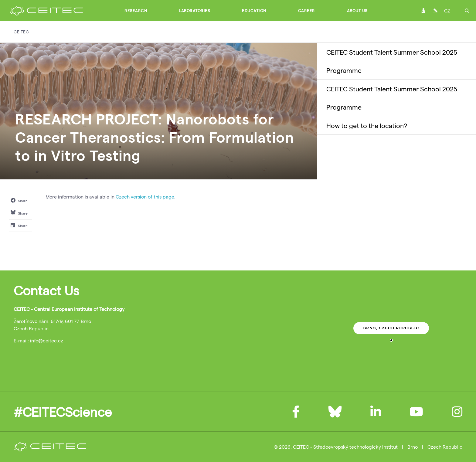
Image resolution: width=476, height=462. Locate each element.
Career (307, 11)
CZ (447, 10)
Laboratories (194, 11)
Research (136, 11)
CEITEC (21, 32)
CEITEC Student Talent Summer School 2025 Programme (392, 61)
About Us (357, 11)
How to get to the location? (367, 125)
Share (19, 200)
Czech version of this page (145, 197)
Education (254, 11)
